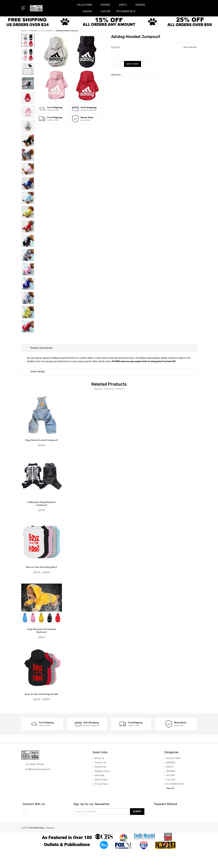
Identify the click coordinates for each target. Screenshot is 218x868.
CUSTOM (106, 11)
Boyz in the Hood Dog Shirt (42, 585)
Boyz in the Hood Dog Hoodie (42, 712)
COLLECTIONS (86, 5)
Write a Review (190, 47)
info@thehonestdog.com (38, 787)
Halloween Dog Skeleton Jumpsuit (42, 521)
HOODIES (107, 5)
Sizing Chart (101, 785)
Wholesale (99, 793)
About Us (99, 776)
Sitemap (50, 846)
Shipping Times (102, 789)
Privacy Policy (101, 802)
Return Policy (101, 797)
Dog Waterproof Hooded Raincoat (42, 648)
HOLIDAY (89, 11)
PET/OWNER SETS (126, 11)
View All (170, 806)
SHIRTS (124, 5)
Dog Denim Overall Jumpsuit (42, 458)
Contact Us (100, 780)
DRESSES (142, 5)
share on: (116, 75)
